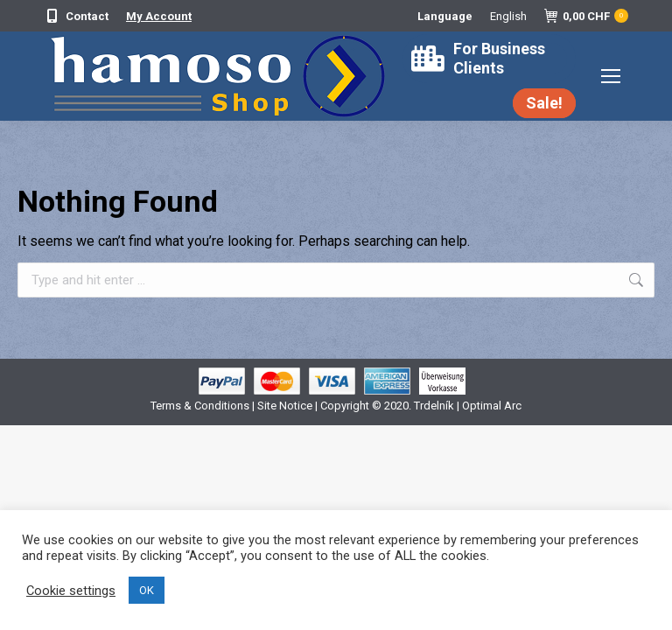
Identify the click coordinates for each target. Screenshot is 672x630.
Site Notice (285, 406)
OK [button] (147, 590)
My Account (159, 16)
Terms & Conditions (201, 406)
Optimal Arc (492, 406)
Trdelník (434, 406)
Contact (76, 16)
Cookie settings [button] (71, 591)
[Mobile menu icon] (611, 76)
